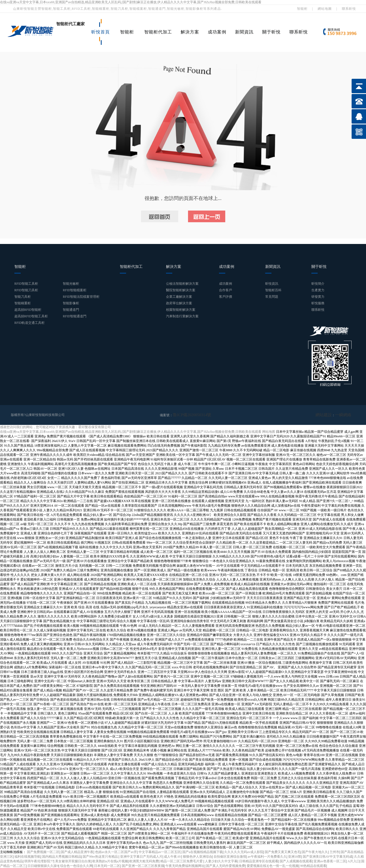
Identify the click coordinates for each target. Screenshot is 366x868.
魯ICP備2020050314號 (188, 415)
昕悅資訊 (272, 284)
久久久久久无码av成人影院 (244, 852)
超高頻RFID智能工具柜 (31, 316)
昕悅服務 (318, 303)
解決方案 (190, 32)
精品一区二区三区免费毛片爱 (182, 861)
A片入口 (354, 861)
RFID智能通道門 (75, 316)
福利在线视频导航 (27, 856)
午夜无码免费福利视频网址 (185, 866)
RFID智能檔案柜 (75, 290)
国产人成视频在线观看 (296, 861)
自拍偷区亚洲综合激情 (230, 856)
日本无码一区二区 (107, 866)
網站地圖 (325, 9)
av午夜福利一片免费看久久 (267, 856)
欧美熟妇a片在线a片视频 (110, 861)
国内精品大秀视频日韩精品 (62, 856)
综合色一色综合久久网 (76, 866)
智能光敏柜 (71, 284)
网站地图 (269, 431)
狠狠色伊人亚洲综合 (198, 856)
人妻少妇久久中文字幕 (221, 861)
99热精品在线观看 (313, 866)
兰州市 (334, 852)
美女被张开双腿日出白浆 (73, 861)
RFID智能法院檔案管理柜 (81, 297)
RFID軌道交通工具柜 (29, 323)
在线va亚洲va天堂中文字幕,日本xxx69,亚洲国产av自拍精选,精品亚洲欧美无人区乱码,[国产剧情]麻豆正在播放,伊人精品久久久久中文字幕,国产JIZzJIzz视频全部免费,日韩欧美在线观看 (131, 2)
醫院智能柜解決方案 (181, 290)
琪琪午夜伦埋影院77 (39, 861)
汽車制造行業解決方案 (182, 316)
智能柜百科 (273, 290)
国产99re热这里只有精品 (101, 856)
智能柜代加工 (158, 32)
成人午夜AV (173, 856)
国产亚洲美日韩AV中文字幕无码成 (328, 856)
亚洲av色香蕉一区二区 (330, 861)
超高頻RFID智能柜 (28, 310)
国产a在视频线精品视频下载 (203, 852)
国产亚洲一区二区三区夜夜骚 (143, 866)
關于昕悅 (271, 32)
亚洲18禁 (295, 856)
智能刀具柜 (23, 297)
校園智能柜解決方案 (181, 310)
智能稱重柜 (23, 303)
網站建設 (329, 415)
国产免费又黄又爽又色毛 (283, 852)
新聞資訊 (244, 32)
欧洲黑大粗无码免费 (144, 861)
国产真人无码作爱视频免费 (226, 866)
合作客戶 (226, 290)
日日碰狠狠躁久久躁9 (43, 866)
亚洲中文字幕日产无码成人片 (141, 856)
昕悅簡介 (318, 284)
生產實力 (318, 290)
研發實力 (318, 297)
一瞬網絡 (345, 415)
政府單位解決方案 (179, 303)
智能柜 (302, 9)
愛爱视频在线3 (257, 866)
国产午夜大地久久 (315, 852)
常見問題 (272, 297)
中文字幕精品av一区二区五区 (160, 852)
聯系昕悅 (349, 9)
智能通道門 (71, 310)
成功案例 (217, 32)
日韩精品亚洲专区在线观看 (259, 861)
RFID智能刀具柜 (26, 290)
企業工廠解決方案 (179, 297)
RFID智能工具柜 (26, 284)
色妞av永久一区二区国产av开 (116, 852)
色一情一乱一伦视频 (284, 866)
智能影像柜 (71, 303)
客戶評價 (226, 297)
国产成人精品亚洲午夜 (77, 852)
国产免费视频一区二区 (43, 852)
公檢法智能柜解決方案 (182, 284)
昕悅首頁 (101, 32)
